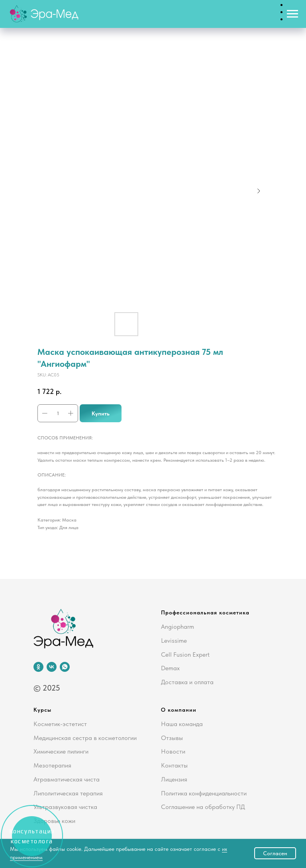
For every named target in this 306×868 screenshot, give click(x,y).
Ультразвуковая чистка (65, 807)
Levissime (174, 641)
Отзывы (172, 738)
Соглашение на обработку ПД (203, 807)
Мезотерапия (52, 765)
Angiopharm (178, 627)
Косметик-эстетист (60, 724)
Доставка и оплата (187, 682)
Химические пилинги (61, 751)
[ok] (38, 667)
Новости (173, 751)
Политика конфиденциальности (204, 793)
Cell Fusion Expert (185, 654)
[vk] (52, 667)
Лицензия (174, 779)
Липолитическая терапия (68, 793)
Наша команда (182, 724)
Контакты (174, 765)
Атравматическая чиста (67, 779)
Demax (170, 668)
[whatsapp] (65, 667)
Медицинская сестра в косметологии (85, 738)
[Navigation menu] (292, 14)
